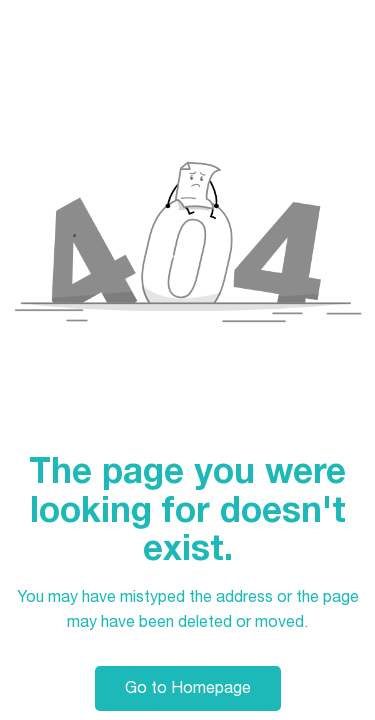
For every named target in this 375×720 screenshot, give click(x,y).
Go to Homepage (188, 688)
